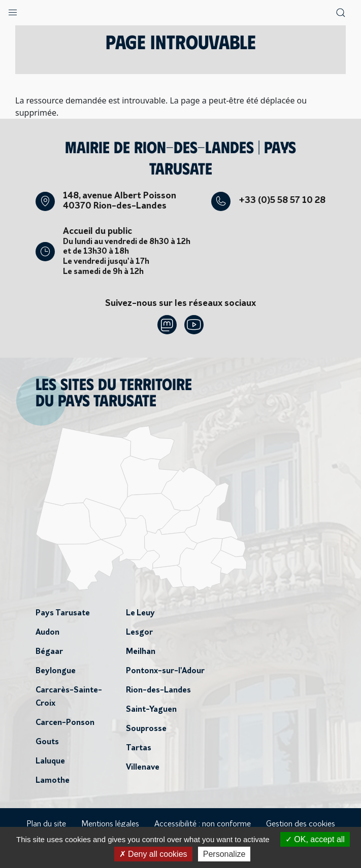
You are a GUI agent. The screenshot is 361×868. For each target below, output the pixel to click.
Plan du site (46, 824)
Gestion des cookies (301, 824)
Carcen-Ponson (65, 723)
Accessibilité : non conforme (203, 824)
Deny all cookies (153, 854)
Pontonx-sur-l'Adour (165, 671)
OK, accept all (315, 839)
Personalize (224, 854)
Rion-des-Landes (158, 690)
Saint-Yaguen (151, 710)
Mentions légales (110, 824)
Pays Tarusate (63, 613)
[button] (13, 10)
